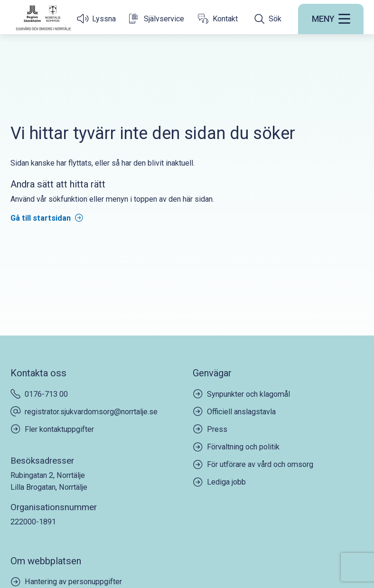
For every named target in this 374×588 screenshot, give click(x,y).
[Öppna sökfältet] (268, 19)
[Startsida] (43, 18)
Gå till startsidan (41, 218)
